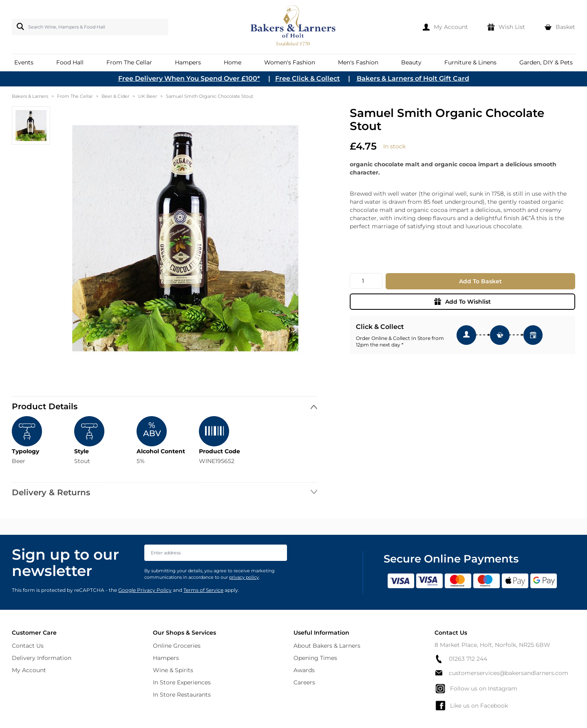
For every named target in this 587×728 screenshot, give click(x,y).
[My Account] (445, 27)
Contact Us (28, 646)
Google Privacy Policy (145, 590)
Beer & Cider (115, 96)
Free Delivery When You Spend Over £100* (189, 78)
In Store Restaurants (182, 695)
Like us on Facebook (471, 706)
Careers (304, 682)
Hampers (166, 658)
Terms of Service (203, 590)
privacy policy (244, 577)
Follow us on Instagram (476, 688)
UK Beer (148, 96)
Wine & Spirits (173, 670)
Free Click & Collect (308, 78)
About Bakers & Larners (327, 646)
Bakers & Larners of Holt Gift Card (413, 78)
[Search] (19, 26)
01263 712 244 (461, 659)
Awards (304, 670)
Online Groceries (177, 646)
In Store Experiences (182, 682)
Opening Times (315, 658)
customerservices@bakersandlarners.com (501, 673)
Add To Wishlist (462, 302)
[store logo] (294, 27)
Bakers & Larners (30, 96)
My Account (29, 670)
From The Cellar (75, 96)
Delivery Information (42, 658)
